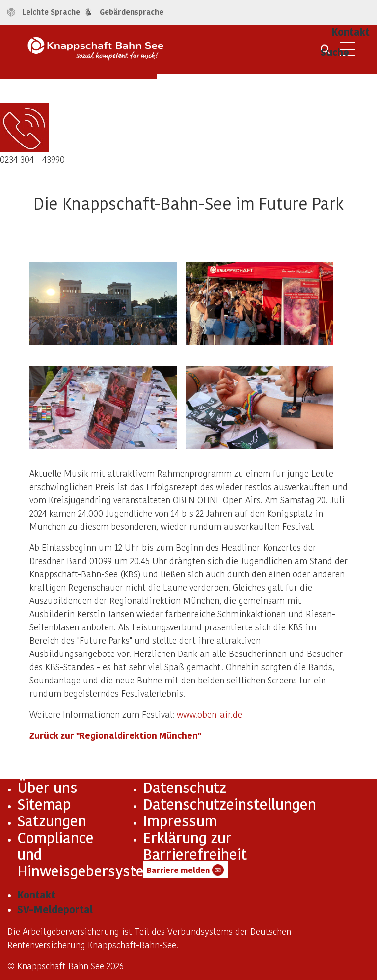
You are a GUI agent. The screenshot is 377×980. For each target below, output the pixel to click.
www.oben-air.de (209, 714)
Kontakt (36, 895)
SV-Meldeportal (55, 909)
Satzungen (52, 820)
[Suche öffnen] (325, 53)
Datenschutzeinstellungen (229, 804)
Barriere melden (185, 870)
